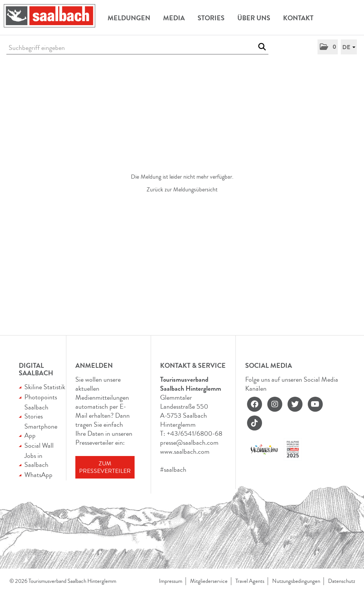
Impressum (171, 581)
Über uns (254, 18)
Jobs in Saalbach (36, 460)
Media (174, 18)
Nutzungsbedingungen (296, 581)
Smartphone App (41, 431)
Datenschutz (342, 581)
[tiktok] (255, 423)
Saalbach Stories (36, 412)
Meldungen (129, 18)
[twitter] (295, 404)
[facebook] (255, 404)
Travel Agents (250, 581)
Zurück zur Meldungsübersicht (182, 190)
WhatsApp (38, 475)
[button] (328, 47)
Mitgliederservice (209, 581)
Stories (211, 18)
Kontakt (298, 18)
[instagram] (275, 404)
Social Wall (39, 446)
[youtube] (315, 404)
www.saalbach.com (185, 452)
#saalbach (173, 470)
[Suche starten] (262, 47)
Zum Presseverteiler (105, 467)
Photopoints (41, 397)
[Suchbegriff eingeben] (137, 48)
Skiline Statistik (45, 387)
